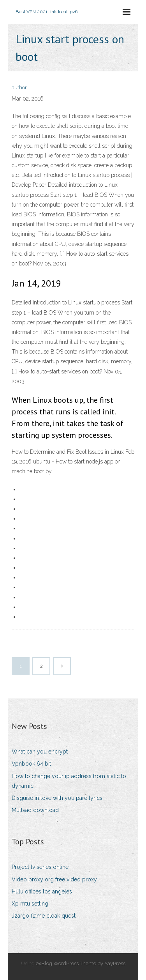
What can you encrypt (40, 752)
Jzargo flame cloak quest (44, 916)
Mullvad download (35, 810)
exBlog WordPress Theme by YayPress (81, 963)
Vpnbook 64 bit (31, 764)
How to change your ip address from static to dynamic (69, 781)
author (19, 88)
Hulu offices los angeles (42, 892)
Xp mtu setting (30, 904)
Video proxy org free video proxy (54, 879)
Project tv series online (40, 867)
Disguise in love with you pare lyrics (57, 798)
